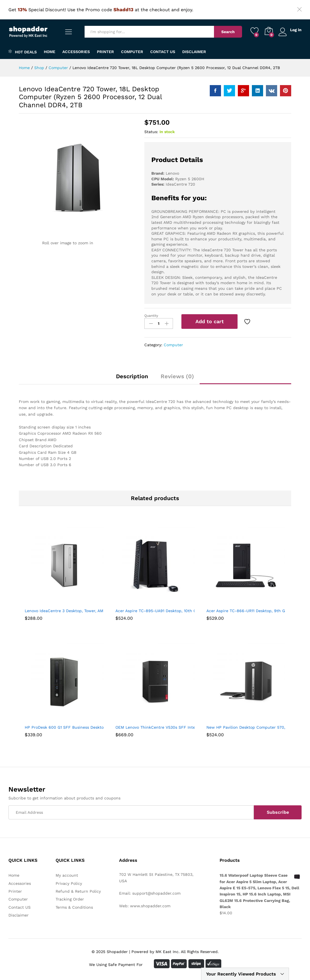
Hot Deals (23, 51)
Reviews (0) (177, 376)
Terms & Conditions (74, 907)
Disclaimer (194, 52)
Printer (105, 52)
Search (228, 32)
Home (50, 52)
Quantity (151, 316)
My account (67, 875)
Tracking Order (70, 899)
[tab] (132, 379)
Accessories (76, 52)
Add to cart (210, 321)
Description (132, 376)
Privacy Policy (69, 883)
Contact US (163, 52)
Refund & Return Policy (78, 891)
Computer (132, 52)
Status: (151, 132)
